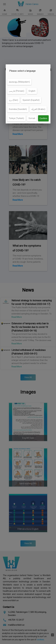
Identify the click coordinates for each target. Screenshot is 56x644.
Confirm (43, 118)
